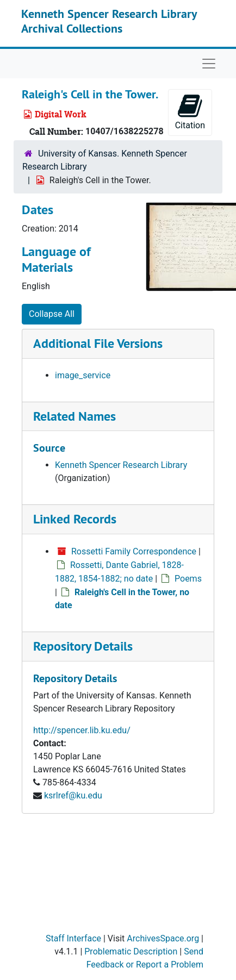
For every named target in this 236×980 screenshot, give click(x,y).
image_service (83, 375)
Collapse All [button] (52, 314)
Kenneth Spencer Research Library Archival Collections (109, 21)
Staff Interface (73, 938)
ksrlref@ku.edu (73, 795)
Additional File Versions (98, 343)
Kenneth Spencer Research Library (121, 465)
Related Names (74, 416)
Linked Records (75, 519)
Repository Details (83, 646)
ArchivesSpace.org (163, 938)
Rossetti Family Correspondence (134, 551)
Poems (188, 579)
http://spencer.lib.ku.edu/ (82, 730)
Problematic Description (131, 951)
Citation (190, 112)
